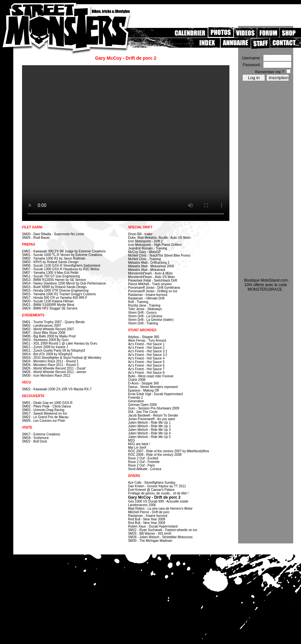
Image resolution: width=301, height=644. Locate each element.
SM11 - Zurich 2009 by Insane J (45, 347)
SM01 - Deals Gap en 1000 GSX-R (47, 403)
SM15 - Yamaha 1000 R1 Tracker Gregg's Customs (59, 294)
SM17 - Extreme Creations (41, 434)
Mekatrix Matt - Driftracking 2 (149, 263)
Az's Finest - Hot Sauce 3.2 (148, 355)
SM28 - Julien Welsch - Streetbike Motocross (160, 537)
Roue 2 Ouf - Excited (143, 458)
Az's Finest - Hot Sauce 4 (146, 358)
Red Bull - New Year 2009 (147, 523)
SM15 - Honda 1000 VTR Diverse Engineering (55, 291)
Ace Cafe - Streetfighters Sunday (152, 483)
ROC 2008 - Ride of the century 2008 (155, 455)
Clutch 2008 (137, 380)
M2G (132, 440)
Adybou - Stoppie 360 (144, 337)
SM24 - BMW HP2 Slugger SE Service (50, 308)
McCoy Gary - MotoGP (144, 252)
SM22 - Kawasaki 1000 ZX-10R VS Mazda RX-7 (57, 389)
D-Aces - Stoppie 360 (143, 383)
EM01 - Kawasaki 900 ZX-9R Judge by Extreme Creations (64, 251)
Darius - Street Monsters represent (153, 387)
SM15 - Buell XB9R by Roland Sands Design (54, 287)
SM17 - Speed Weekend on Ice (45, 413)
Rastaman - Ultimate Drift (146, 298)
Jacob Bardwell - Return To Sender (153, 415)
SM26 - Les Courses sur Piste (44, 421)
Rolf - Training (138, 302)
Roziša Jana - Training (144, 305)
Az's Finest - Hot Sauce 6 (146, 365)
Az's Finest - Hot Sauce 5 (146, 362)
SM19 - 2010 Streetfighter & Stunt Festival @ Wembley (62, 358)
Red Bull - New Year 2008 (147, 519)
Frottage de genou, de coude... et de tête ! (158, 493)
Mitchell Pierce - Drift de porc (149, 512)
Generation (136, 401)
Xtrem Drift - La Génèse (145, 316)
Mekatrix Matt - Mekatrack (147, 270)
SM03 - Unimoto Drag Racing (43, 410)
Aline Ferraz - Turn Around (147, 340)
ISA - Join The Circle (143, 412)
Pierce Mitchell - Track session (150, 284)
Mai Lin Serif (137, 448)
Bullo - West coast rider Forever (151, 376)
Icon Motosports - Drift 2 (145, 241)
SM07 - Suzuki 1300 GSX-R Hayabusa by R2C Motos (61, 269)
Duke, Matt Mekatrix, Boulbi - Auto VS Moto (159, 238)
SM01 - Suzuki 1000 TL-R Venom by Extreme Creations (62, 255)
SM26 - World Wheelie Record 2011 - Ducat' (54, 368)
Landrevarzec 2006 (142, 505)
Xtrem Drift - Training (143, 323)
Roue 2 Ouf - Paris (141, 465)
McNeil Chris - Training (144, 259)
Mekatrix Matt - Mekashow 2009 (151, 266)
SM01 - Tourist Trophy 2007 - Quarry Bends (53, 322)
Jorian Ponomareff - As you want (151, 419)
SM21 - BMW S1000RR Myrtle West (48, 305)
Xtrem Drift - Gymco (142, 313)
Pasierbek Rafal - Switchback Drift (152, 280)
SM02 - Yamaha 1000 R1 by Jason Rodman (54, 258)
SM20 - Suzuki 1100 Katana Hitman (48, 301)
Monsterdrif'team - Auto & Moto (150, 273)
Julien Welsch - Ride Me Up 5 (149, 437)
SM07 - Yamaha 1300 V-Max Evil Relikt (50, 273)
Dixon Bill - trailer (140, 234)
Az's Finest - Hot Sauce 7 (146, 369)
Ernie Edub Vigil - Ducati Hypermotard (155, 394)
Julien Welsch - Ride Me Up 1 (149, 423)
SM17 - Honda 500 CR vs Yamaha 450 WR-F (55, 298)
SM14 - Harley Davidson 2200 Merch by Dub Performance (64, 283)
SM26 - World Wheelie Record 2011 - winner (54, 372)
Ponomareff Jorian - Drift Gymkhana (154, 288)
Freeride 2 (135, 398)
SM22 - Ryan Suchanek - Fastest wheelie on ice (162, 530)
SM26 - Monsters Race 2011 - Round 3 (50, 365)
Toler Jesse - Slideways (145, 309)
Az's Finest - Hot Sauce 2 (146, 348)
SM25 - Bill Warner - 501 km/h (150, 534)
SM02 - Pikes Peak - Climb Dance (46, 406)
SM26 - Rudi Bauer (36, 238)
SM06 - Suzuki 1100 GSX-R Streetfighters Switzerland (61, 266)
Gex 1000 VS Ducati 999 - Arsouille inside (158, 501)
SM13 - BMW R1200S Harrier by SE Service (54, 280)
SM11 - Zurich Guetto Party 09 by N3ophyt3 (54, 351)
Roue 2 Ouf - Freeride (144, 462)
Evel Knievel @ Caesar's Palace (151, 490)
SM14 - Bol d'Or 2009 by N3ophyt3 (47, 354)
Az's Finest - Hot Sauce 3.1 (148, 351)
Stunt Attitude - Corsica (145, 469)
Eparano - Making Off (143, 390)
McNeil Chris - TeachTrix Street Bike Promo (159, 255)
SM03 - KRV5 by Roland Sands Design (50, 262)
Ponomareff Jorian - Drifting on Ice (153, 291)
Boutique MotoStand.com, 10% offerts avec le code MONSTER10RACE (266, 285)
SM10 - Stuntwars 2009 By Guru (45, 340)
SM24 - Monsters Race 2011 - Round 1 (50, 361)
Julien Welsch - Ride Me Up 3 (149, 430)
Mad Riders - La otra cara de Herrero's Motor (160, 509)
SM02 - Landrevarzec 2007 (42, 326)
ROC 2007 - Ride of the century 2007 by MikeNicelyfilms (168, 451)
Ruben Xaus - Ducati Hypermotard (153, 526)
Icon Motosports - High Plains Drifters (155, 245)
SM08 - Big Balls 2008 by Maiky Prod (49, 336)
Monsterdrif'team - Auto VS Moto (151, 277)
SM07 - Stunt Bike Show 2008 (44, 333)
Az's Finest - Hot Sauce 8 (146, 373)
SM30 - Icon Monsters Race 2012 (46, 376)
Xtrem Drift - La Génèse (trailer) (151, 320)
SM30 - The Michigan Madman (150, 541)
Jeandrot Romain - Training (148, 248)
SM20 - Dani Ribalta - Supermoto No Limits (53, 234)
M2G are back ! (139, 444)
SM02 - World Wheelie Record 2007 (48, 329)
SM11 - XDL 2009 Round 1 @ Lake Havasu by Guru (60, 343)
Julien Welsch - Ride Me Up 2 (149, 426)
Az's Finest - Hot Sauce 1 (146, 344)
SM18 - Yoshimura (35, 438)
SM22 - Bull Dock (35, 441)
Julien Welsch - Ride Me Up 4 (149, 433)
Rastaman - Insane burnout (148, 295)
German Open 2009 (142, 405)
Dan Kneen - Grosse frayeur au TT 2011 (157, 486)
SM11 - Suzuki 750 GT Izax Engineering (51, 276)
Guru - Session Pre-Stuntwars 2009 (154, 408)
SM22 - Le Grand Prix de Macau (45, 417)
